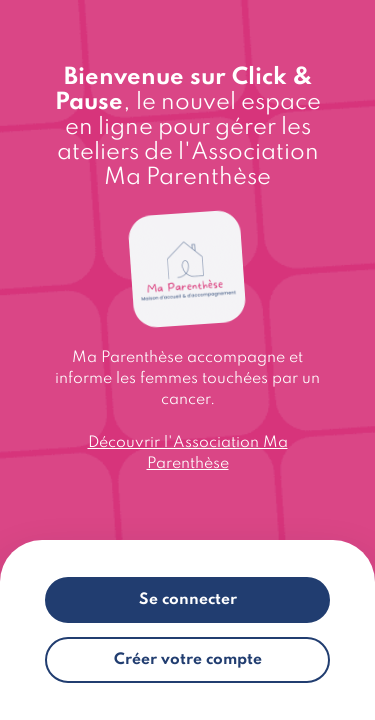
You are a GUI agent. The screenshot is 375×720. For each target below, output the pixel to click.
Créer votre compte (188, 660)
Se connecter (188, 600)
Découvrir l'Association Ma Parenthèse (188, 453)
